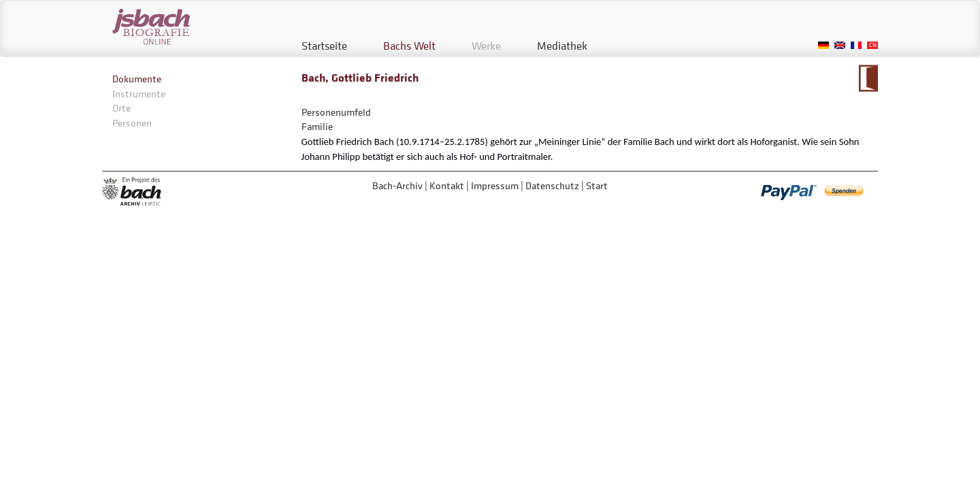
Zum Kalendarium (868, 78)
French (856, 45)
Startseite (324, 46)
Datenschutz (552, 185)
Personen (132, 123)
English (840, 45)
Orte (121, 108)
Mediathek (562, 46)
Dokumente (137, 79)
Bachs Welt (409, 46)
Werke (486, 46)
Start (597, 185)
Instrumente (139, 94)
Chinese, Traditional (872, 45)
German (823, 45)
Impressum (495, 185)
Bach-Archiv (397, 185)
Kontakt (447, 185)
